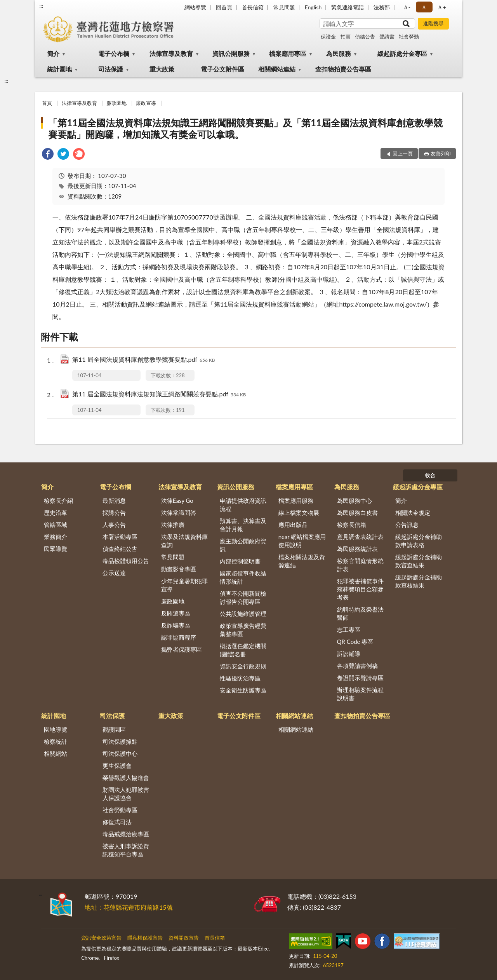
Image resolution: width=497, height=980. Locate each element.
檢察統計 (56, 741)
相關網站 (56, 753)
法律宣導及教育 (171, 53)
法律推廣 (173, 525)
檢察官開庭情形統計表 (360, 565)
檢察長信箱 (352, 525)
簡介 (53, 53)
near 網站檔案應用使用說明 (302, 541)
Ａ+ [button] (441, 7)
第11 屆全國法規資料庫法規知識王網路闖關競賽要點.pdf (159, 395)
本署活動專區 (120, 537)
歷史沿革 (56, 513)
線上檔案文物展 (299, 513)
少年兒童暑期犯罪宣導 (184, 585)
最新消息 (114, 500)
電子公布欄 (114, 53)
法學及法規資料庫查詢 (184, 541)
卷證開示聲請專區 (360, 678)
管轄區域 (56, 525)
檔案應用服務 (296, 500)
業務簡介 (56, 537)
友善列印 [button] (441, 153)
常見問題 (284, 7)
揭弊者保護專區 (182, 649)
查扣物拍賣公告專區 (343, 69)
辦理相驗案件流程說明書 (360, 694)
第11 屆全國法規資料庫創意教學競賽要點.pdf (144, 360)
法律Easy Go (177, 500)
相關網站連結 (277, 69)
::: (41, 6)
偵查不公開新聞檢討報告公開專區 (243, 597)
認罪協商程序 (179, 637)
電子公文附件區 (222, 69)
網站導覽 (195, 7)
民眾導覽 (56, 549)
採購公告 (114, 513)
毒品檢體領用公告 (126, 561)
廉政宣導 (146, 103)
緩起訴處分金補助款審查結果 (419, 561)
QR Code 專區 (355, 642)
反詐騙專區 (176, 625)
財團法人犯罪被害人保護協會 (126, 794)
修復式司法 (117, 822)
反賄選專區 (176, 613)
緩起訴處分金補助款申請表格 (419, 541)
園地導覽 (56, 729)
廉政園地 (116, 103)
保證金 (328, 37)
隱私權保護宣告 (145, 938)
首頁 (47, 103)
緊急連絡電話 (348, 7)
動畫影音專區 (179, 569)
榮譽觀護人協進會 (126, 778)
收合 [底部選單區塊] (430, 475)
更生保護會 (117, 766)
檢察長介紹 (58, 500)
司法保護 (111, 69)
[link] (48, 155)
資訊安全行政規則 (243, 666)
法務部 (382, 7)
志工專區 (349, 630)
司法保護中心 (120, 753)
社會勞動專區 (120, 810)
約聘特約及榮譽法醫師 (360, 613)
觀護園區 (114, 729)
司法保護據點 (120, 741)
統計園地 (59, 69)
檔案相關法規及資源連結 (302, 561)
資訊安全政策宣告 (101, 938)
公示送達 (114, 573)
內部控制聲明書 (240, 561)
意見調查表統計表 (360, 537)
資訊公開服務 (231, 53)
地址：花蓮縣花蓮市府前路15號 (129, 907)
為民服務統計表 (357, 549)
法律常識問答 (179, 513)
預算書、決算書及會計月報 (243, 525)
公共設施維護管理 (243, 614)
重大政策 (162, 69)
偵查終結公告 (120, 549)
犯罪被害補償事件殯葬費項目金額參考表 (360, 589)
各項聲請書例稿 (357, 666)
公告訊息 (407, 525)
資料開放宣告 (184, 938)
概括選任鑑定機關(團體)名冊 (243, 650)
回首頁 (224, 7)
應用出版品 (293, 525)
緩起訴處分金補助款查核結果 (419, 581)
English (313, 7)
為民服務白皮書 (357, 513)
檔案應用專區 (288, 53)
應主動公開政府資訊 (243, 545)
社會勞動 (409, 37)
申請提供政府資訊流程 (243, 505)
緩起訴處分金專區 (402, 53)
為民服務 (339, 53)
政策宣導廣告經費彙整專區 (243, 630)
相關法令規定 (413, 513)
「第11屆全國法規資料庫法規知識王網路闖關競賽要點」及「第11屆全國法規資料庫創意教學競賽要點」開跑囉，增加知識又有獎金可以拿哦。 (245, 128)
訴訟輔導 (349, 654)
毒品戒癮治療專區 (126, 834)
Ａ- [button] (407, 7)
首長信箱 (253, 7)
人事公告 (114, 525)
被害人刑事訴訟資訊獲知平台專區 (126, 850)
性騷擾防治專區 (240, 678)
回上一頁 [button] (403, 153)
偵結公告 (365, 37)
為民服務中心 (355, 500)
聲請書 (387, 37)
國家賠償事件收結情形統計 (243, 577)
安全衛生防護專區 (243, 690)
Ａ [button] (424, 7)
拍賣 (346, 37)
